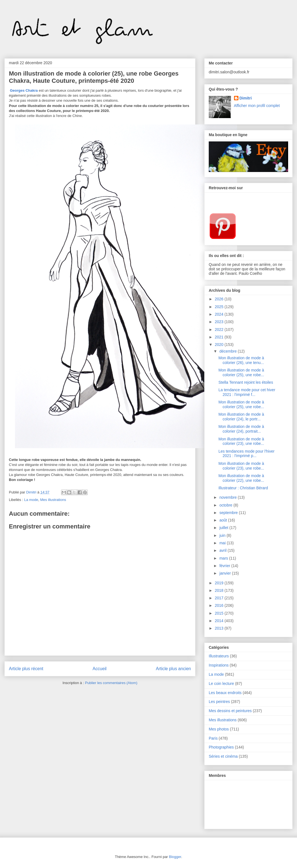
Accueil (100, 669)
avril (223, 550)
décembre (228, 351)
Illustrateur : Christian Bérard (243, 488)
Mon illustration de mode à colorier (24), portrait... (241, 429)
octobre (226, 505)
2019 (220, 583)
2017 (220, 598)
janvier (226, 573)
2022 (220, 330)
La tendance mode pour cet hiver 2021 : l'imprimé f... (247, 392)
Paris (213, 738)
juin (223, 535)
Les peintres (219, 702)
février (225, 566)
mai (223, 543)
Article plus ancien (173, 669)
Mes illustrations (53, 500)
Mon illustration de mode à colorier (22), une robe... (241, 478)
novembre (228, 497)
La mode (31, 500)
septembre (229, 513)
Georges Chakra (24, 90)
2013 (220, 628)
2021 (220, 337)
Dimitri (246, 98)
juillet (224, 528)
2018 (220, 590)
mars (224, 558)
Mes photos (219, 729)
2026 (220, 299)
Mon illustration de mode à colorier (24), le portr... (241, 417)
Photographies (221, 747)
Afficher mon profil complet (257, 106)
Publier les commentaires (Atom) (111, 683)
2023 (220, 322)
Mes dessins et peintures (230, 711)
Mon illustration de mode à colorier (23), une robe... (241, 441)
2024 (220, 314)
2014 (220, 621)
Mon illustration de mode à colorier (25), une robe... (241, 372)
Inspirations (219, 665)
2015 (220, 613)
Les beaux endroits (225, 693)
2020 (220, 345)
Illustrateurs (219, 656)
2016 (220, 605)
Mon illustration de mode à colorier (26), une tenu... (241, 360)
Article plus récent (26, 669)
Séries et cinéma (223, 756)
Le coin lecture (221, 684)
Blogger (175, 857)
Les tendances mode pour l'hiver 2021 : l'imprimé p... (246, 454)
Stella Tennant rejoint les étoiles (246, 382)
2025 (220, 307)
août (224, 520)
